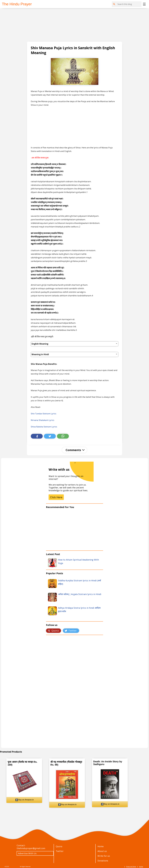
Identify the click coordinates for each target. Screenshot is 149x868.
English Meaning (75, 344)
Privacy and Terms (131, 867)
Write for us (104, 856)
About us (102, 851)
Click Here (56, 497)
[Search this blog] (129, 4)
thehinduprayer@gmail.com (31, 848)
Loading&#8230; (75, 694)
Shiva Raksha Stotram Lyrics (44, 427)
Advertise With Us (27, 853)
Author (141, 867)
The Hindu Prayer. (14, 867)
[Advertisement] (72, 25)
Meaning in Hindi (75, 354)
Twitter (60, 851)
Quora (59, 846)
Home (101, 846)
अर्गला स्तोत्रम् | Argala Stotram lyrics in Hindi (80, 594)
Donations (103, 861)
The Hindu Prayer (17, 4)
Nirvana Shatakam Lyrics (43, 420)
